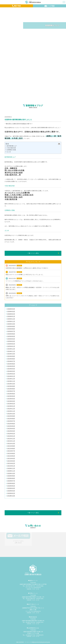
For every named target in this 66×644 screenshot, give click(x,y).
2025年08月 (11, 329)
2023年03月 (11, 401)
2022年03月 (11, 431)
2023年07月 (11, 391)
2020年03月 (11, 491)
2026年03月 (11, 312)
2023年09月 (11, 386)
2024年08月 (11, 359)
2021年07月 (11, 451)
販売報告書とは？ (12, 146)
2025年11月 (11, 321)
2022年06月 (11, 424)
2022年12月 (11, 409)
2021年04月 (11, 459)
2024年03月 (11, 371)
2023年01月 (11, 406)
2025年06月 (11, 334)
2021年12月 (11, 439)
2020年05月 (11, 486)
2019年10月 (11, 496)
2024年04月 (11, 369)
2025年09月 (11, 326)
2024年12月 (11, 349)
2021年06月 (11, 454)
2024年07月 (11, 361)
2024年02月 (11, 374)
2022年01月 (11, 436)
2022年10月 (11, 414)
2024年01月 (11, 376)
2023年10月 (11, 384)
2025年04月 (11, 339)
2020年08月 (11, 478)
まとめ (9, 152)
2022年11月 (11, 411)
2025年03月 (11, 341)
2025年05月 (11, 336)
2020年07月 (11, 481)
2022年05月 (11, 426)
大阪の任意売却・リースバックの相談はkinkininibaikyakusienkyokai (33, 642)
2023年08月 (11, 389)
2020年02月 (11, 493)
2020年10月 (11, 474)
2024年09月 (11, 356)
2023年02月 (11, 404)
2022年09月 (11, 416)
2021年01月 (11, 466)
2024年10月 (11, 354)
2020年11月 (11, 471)
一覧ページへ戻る (33, 253)
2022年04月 (11, 429)
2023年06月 (11, 394)
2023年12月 (11, 379)
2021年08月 (11, 449)
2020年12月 (11, 468)
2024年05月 (11, 366)
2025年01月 (11, 346)
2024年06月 (11, 364)
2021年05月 (11, 456)
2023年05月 (11, 396)
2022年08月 (11, 419)
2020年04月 (11, 488)
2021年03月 (11, 461)
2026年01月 (11, 316)
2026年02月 (11, 314)
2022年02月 (11, 434)
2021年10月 (11, 444)
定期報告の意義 (11, 150)
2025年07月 (11, 331)
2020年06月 (11, 483)
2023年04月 (11, 399)
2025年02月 (11, 344)
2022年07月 (11, 421)
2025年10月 (11, 324)
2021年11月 (11, 441)
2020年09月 (11, 476)
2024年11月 (11, 351)
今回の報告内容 (11, 148)
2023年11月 (11, 381)
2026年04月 (11, 309)
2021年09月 (11, 446)
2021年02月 (11, 463)
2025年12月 (11, 319)
